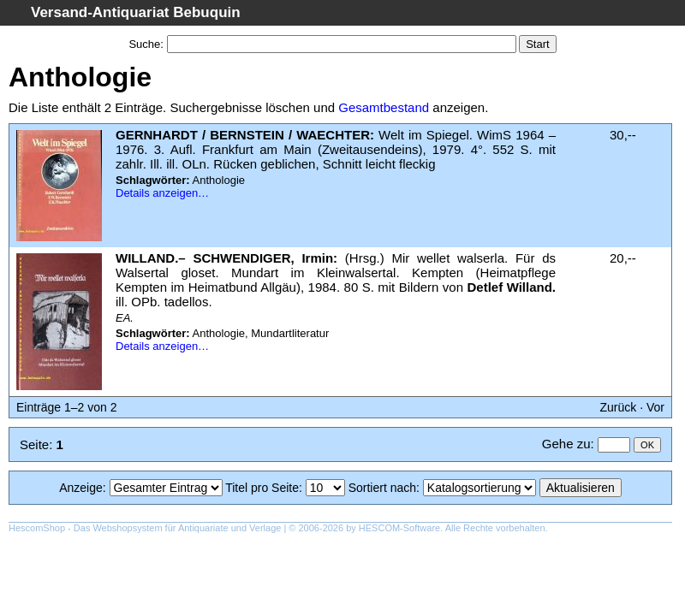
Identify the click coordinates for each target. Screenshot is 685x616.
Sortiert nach (382, 488)
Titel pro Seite (262, 488)
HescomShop (37, 528)
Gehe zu (566, 444)
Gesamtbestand (384, 107)
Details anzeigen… (162, 193)
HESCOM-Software (399, 528)
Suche (144, 44)
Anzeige (81, 488)
